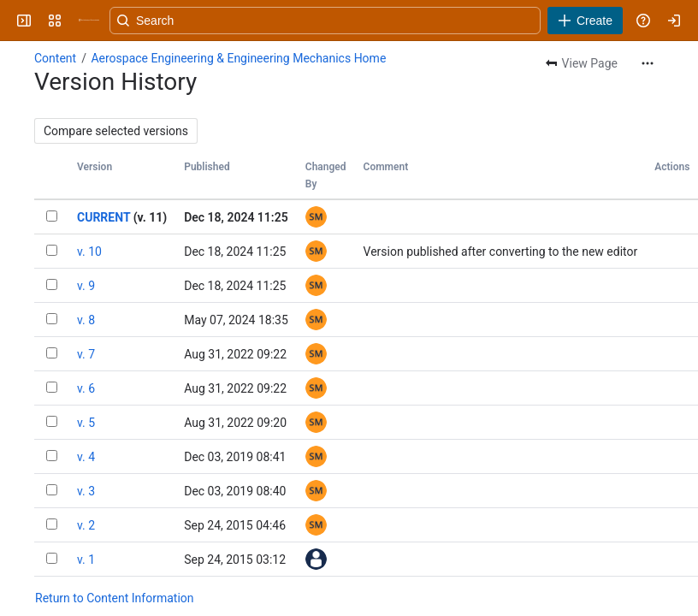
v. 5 (86, 423)
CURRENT (104, 217)
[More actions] (648, 63)
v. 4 (86, 457)
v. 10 (89, 252)
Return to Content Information (115, 598)
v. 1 (86, 560)
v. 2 (86, 525)
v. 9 (86, 286)
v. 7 (86, 354)
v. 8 (86, 320)
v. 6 (86, 388)
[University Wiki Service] (89, 21)
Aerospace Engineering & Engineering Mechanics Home (238, 58)
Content (55, 58)
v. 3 (86, 491)
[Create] (585, 21)
